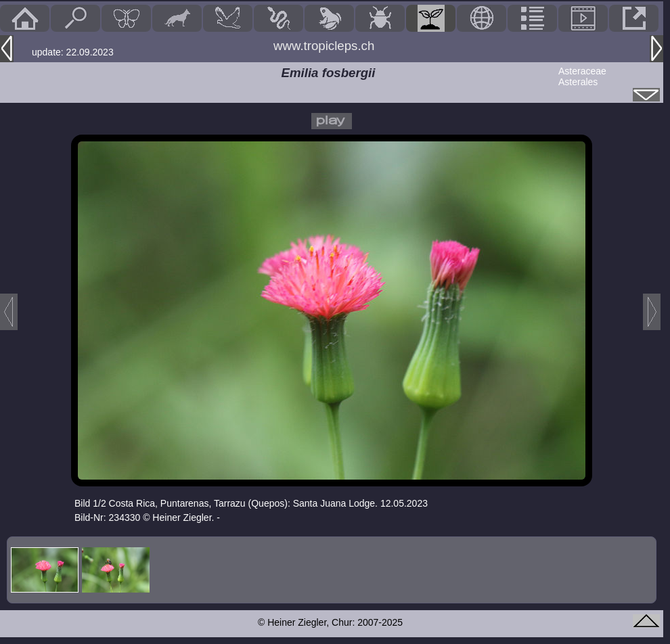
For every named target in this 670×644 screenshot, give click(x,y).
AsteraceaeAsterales (582, 76)
